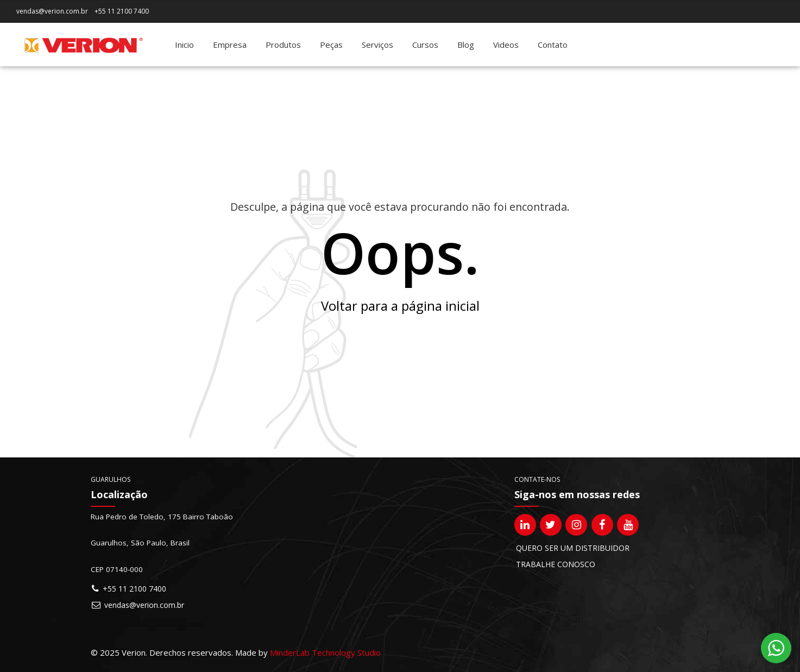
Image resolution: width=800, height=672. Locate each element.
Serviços (377, 45)
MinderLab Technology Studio (325, 652)
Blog (466, 45)
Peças (331, 45)
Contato (553, 45)
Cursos (425, 45)
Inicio (184, 45)
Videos (506, 45)
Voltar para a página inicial (400, 306)
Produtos (283, 45)
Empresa (230, 45)
